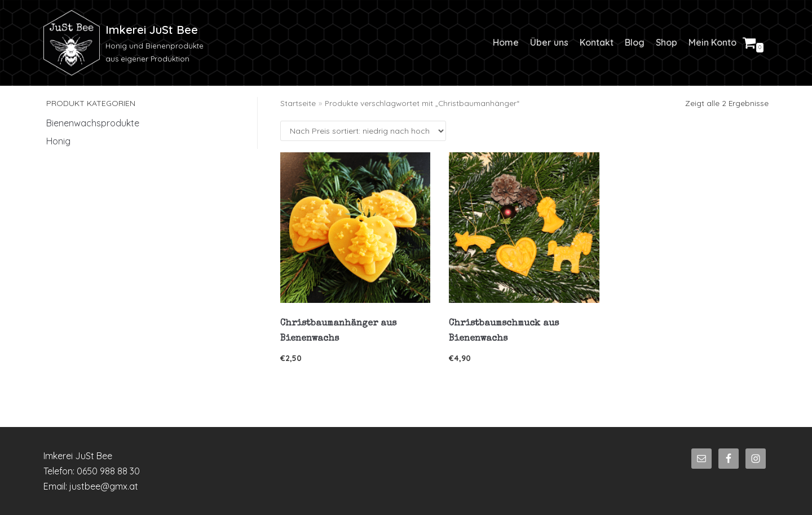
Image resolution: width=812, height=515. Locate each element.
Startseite (298, 103)
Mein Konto (712, 42)
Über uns (549, 42)
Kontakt (597, 42)
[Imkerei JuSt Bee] (128, 43)
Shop (667, 42)
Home (506, 42)
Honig (58, 141)
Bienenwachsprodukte (93, 123)
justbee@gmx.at (104, 486)
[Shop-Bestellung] (363, 131)
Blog (635, 42)
